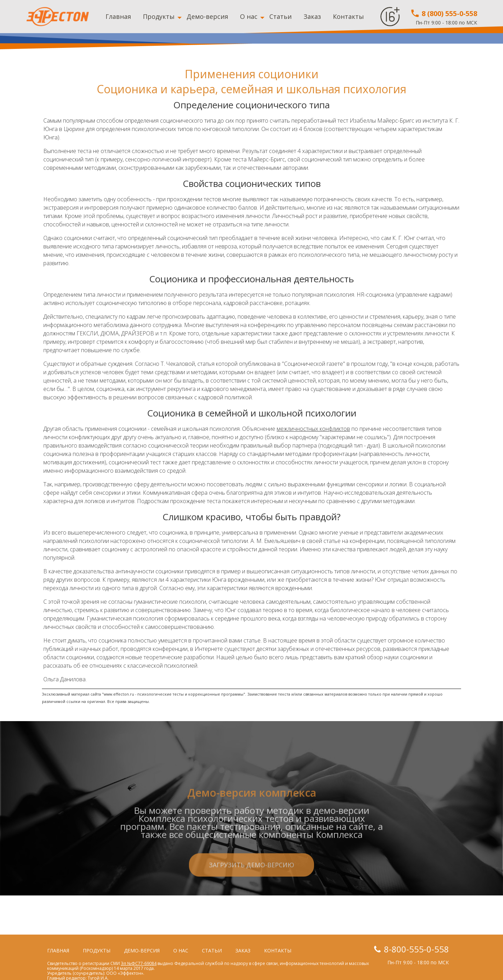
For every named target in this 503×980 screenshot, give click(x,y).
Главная (118, 16)
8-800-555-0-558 (416, 949)
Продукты (159, 16)
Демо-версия (207, 16)
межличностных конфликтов (313, 429)
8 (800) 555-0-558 (444, 13)
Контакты (348, 16)
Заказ (312, 16)
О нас (249, 16)
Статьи (280, 16)
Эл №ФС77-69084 (139, 963)
